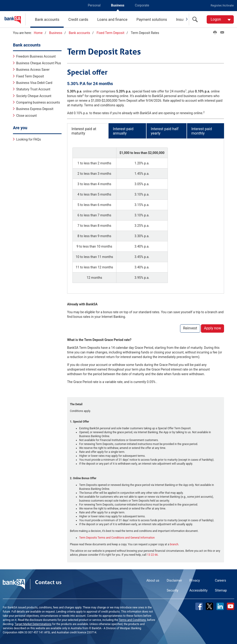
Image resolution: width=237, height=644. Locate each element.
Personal (94, 5)
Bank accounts (47, 20)
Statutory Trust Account (33, 89)
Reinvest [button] (190, 328)
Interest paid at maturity (84, 131)
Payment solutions (152, 20)
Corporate (142, 5)
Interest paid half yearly (165, 131)
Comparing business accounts (38, 102)
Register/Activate (222, 5)
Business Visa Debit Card (34, 83)
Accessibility (198, 590)
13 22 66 (153, 555)
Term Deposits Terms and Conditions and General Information (117, 537)
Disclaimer (174, 580)
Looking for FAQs (29, 139)
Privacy (195, 580)
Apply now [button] (212, 328)
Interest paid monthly (202, 131)
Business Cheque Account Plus (39, 63)
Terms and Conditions (132, 620)
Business (118, 5)
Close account (27, 115)
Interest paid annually (123, 131)
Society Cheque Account (34, 96)
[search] (196, 19)
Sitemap (221, 590)
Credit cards (78, 20)
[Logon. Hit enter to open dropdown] (220, 19)
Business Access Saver (33, 69)
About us (153, 580)
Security (172, 590)
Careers (221, 580)
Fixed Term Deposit (111, 33)
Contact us (48, 582)
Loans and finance (112, 20)
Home (38, 33)
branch (174, 544)
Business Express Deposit (35, 109)
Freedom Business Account (36, 56)
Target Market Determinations (33, 624)
